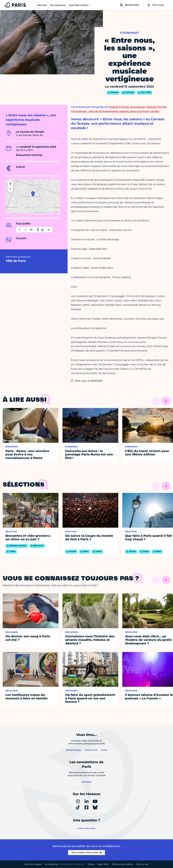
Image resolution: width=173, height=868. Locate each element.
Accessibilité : (65, 864)
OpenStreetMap (48, 212)
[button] (33, 194)
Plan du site (142, 864)
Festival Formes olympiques (127, 107)
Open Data (103, 864)
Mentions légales (33, 864)
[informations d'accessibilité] (34, 230)
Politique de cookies (122, 864)
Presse (91, 864)
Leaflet (33, 212)
